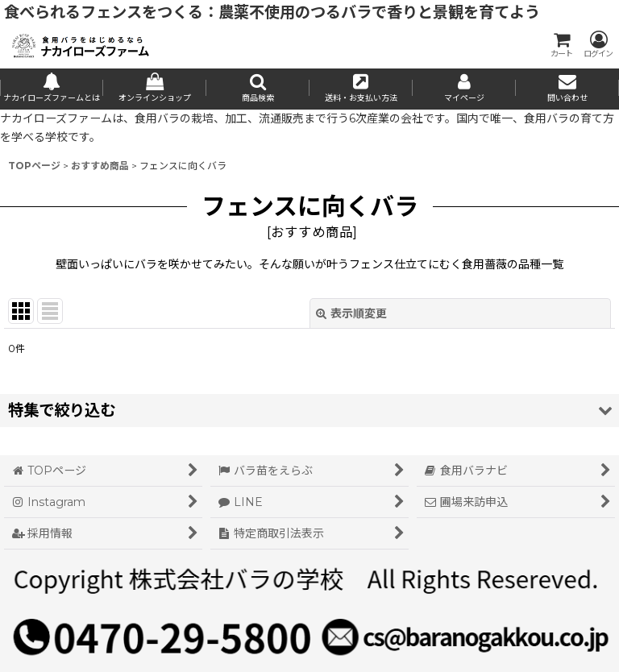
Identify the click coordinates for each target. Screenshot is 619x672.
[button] (258, 89)
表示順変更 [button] (351, 313)
